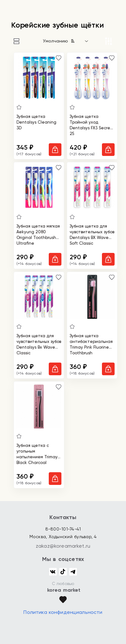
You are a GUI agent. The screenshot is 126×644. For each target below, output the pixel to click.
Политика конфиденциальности (63, 612)
